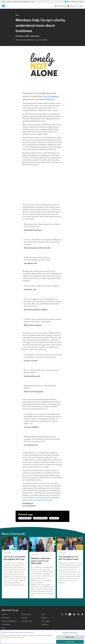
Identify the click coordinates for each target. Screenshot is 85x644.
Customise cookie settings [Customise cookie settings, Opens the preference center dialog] (70, 633)
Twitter (47, 467)
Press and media (27, 621)
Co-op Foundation (50, 96)
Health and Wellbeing (40, 518)
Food (3, 2)
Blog (17, 15)
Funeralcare (26, 2)
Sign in (81, 2)
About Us (5, 614)
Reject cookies (70, 637)
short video (34, 158)
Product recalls (26, 614)
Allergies (25, 618)
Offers (67, 2)
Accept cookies (70, 642)
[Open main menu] (81, 6)
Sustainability (6, 624)
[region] (43, 637)
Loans (32, 2)
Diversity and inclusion (9, 621)
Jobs (43, 614)
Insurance (9, 2)
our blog (38, 480)
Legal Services (17, 2)
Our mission (6, 618)
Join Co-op (75, 2)
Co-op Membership (25, 518)
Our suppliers (46, 621)
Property (44, 618)
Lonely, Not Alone (32, 145)
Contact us (45, 624)
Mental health (54, 518)
